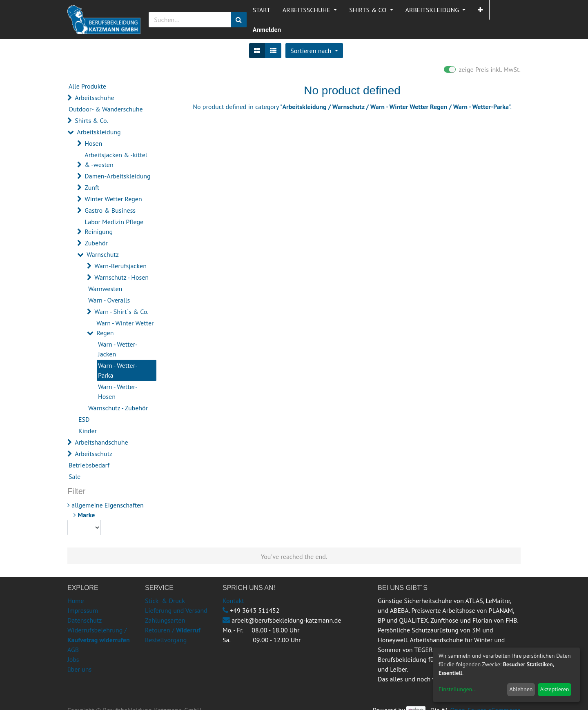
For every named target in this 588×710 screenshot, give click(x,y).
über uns (79, 669)
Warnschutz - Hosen (121, 277)
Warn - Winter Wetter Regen (125, 328)
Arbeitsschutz (94, 454)
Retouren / (160, 630)
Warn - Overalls (109, 300)
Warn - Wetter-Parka (118, 370)
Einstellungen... (458, 689)
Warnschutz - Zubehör (118, 408)
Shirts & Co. (91, 120)
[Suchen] (239, 20)
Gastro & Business (110, 210)
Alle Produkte (87, 86)
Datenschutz (85, 620)
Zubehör (96, 243)
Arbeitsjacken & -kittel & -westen (116, 160)
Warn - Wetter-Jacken (118, 349)
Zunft (92, 187)
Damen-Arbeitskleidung (117, 176)
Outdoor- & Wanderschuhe (106, 109)
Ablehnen (521, 689)
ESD (84, 419)
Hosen (93, 143)
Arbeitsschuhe (94, 98)
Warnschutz (103, 254)
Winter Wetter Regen (113, 199)
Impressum (83, 610)
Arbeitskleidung (99, 132)
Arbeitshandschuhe (101, 442)
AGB (73, 650)
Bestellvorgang (166, 640)
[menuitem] (262, 10)
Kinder (88, 431)
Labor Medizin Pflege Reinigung (114, 227)
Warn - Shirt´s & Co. (121, 312)
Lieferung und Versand (176, 610)
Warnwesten (105, 289)
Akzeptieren (555, 689)
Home (76, 601)
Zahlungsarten (165, 620)
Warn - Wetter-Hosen (118, 392)
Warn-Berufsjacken (120, 266)
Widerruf (188, 630)
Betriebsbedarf (89, 465)
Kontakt (233, 601)
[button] (480, 10)
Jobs (73, 659)
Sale (75, 476)
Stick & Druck (165, 601)
